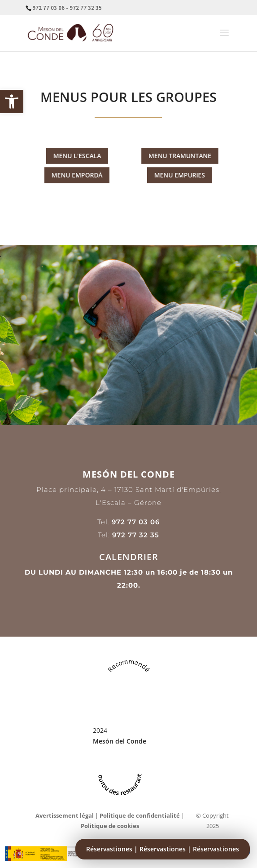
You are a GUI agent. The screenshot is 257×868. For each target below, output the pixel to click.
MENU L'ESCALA (77, 156)
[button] (12, 102)
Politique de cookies (110, 826)
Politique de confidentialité (140, 815)
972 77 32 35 (136, 535)
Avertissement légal (65, 815)
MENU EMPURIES (180, 175)
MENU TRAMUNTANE (180, 156)
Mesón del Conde (120, 741)
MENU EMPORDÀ (77, 175)
